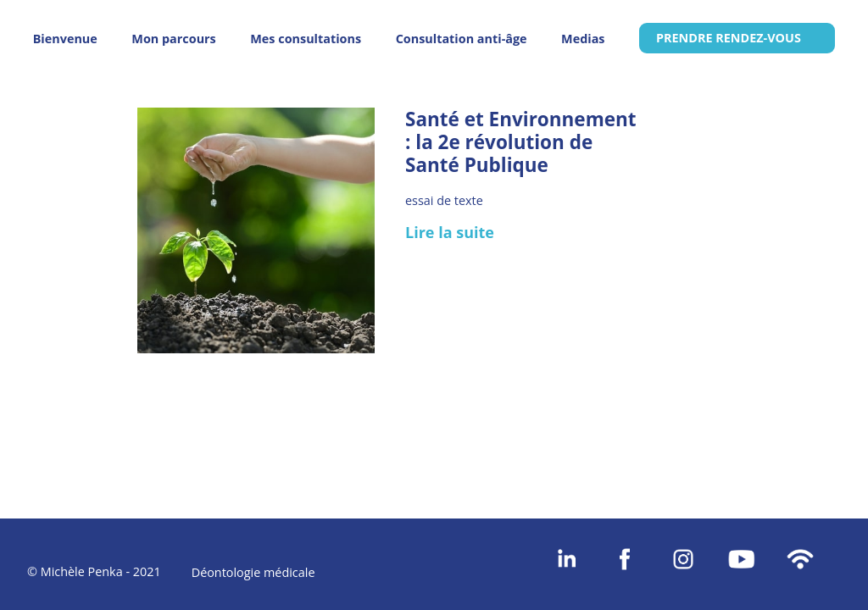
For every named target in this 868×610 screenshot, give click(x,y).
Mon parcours (173, 39)
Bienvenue (65, 39)
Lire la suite (450, 232)
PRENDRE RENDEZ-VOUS (729, 38)
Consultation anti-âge (462, 39)
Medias (583, 39)
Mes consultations (306, 39)
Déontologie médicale (253, 572)
